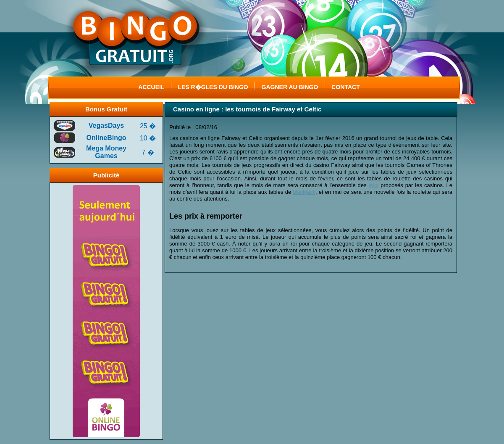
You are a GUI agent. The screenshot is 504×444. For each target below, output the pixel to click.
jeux (373, 185)
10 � (148, 138)
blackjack (304, 192)
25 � (148, 126)
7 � (148, 152)
